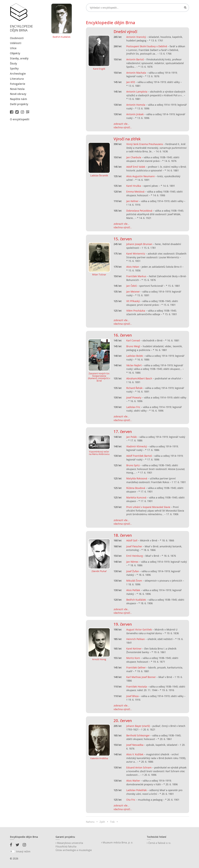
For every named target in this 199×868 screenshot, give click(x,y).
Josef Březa (132, 696)
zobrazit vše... (121, 124)
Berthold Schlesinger (138, 735)
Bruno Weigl (133, 346)
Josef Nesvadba (135, 745)
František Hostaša (137, 687)
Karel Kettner (134, 649)
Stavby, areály (19, 58)
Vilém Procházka (136, 311)
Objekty (15, 53)
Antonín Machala (136, 73)
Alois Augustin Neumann (141, 176)
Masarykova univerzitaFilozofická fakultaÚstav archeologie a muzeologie (74, 847)
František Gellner (136, 667)
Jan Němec (132, 562)
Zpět (102, 822)
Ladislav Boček (135, 356)
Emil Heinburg (135, 556)
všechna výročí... (123, 127)
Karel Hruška (134, 186)
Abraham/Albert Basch (139, 378)
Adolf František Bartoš (139, 456)
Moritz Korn (133, 658)
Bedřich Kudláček (62, 37)
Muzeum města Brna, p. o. (117, 842)
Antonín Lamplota (137, 92)
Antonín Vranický (136, 37)
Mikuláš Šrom (134, 581)
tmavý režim (23, 851)
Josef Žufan (133, 571)
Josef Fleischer (134, 546)
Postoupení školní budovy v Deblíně (147, 46)
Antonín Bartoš (135, 59)
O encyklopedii (20, 119)
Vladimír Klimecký (137, 446)
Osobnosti (17, 38)
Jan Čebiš (131, 286)
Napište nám (18, 99)
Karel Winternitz (136, 254)
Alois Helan (133, 267)
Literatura (17, 79)
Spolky (14, 68)
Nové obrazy (18, 94)
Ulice (13, 48)
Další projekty (19, 104)
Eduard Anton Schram (139, 767)
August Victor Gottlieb (139, 629)
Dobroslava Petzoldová (139, 211)
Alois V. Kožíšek (135, 754)
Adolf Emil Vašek (136, 167)
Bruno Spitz (133, 465)
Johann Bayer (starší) (138, 726)
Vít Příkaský (133, 301)
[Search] (138, 8)
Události (16, 43)
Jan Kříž (131, 82)
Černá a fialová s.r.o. (159, 843)
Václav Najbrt (134, 365)
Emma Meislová (135, 192)
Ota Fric (131, 800)
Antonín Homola (136, 105)
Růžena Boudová (136, 488)
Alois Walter (133, 781)
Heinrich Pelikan (136, 639)
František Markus (136, 276)
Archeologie (18, 74)
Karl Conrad (133, 340)
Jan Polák (132, 437)
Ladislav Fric (133, 407)
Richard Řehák (134, 388)
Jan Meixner (133, 292)
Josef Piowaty (134, 397)
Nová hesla (17, 89)
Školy (13, 63)
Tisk (112, 822)
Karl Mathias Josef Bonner (141, 677)
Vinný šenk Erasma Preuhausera (145, 144)
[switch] (12, 851)
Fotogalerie (18, 84)
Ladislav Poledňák (137, 790)
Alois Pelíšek (133, 590)
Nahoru (90, 822)
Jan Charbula (134, 157)
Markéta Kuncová (136, 497)
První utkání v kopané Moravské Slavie (148, 507)
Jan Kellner (132, 201)
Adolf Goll (132, 540)
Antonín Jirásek (135, 114)
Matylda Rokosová (137, 478)
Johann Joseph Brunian (139, 244)
